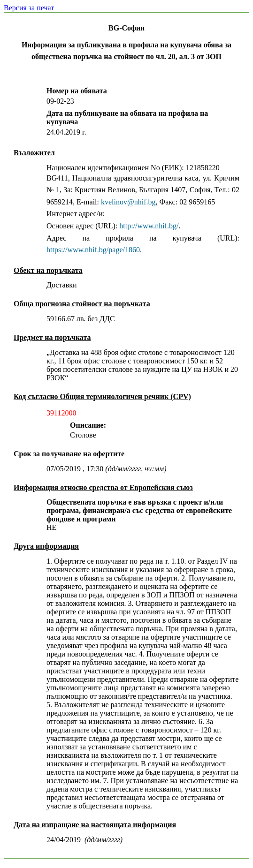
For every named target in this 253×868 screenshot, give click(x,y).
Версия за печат (29, 8)
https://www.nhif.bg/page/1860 (93, 250)
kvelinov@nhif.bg (128, 202)
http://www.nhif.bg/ (149, 226)
